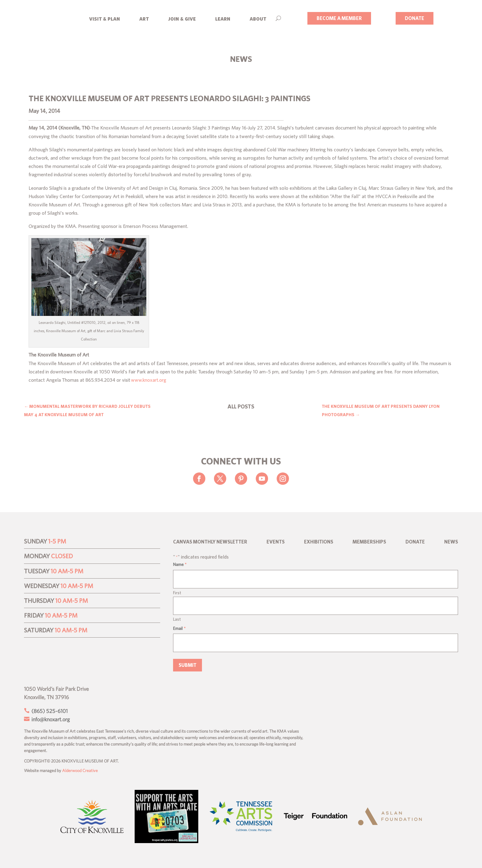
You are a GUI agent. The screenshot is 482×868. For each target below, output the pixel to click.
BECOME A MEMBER (339, 18)
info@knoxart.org (50, 719)
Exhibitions (319, 542)
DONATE (415, 18)
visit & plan (105, 18)
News (451, 542)
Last (177, 619)
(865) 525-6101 (49, 711)
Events (276, 542)
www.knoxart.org (149, 380)
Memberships (369, 542)
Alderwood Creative (80, 770)
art (144, 18)
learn (223, 18)
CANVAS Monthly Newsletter (210, 542)
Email (179, 628)
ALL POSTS (241, 406)
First (177, 593)
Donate (415, 542)
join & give (182, 18)
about (258, 18)
